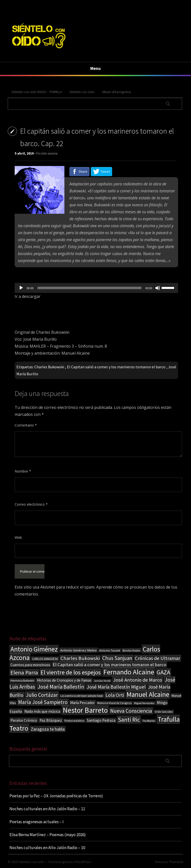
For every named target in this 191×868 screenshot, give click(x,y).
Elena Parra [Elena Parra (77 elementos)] (24, 672)
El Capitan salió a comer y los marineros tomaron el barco (116, 367)
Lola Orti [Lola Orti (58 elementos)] (115, 695)
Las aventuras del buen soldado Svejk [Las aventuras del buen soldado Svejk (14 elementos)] (82, 696)
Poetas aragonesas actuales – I (37, 822)
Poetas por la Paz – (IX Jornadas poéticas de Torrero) (56, 796)
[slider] (90, 288)
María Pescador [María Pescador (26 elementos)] (82, 703)
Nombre (23, 471)
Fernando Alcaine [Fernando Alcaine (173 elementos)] (129, 672)
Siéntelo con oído (82, 92)
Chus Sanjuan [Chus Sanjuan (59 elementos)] (117, 658)
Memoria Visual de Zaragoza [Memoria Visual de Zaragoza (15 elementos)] (114, 703)
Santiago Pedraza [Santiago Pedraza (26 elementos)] (101, 720)
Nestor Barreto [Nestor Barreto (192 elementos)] (85, 710)
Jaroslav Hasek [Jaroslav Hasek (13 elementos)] (102, 681)
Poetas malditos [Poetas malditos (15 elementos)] (74, 721)
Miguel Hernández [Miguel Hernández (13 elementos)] (144, 703)
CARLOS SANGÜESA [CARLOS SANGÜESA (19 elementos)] (45, 659)
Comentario (26, 425)
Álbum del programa (116, 92)
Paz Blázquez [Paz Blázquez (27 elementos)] (51, 720)
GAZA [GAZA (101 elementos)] (163, 672)
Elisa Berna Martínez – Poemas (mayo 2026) (48, 835)
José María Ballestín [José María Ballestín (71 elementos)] (61, 687)
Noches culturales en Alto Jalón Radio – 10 (47, 848)
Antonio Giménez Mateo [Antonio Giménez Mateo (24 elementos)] (78, 650)
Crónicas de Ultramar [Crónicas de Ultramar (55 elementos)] (157, 658)
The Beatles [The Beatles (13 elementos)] (149, 721)
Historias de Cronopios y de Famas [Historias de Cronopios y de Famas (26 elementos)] (64, 680)
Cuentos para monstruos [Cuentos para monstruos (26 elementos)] (30, 665)
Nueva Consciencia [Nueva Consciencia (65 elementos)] (131, 711)
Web (18, 537)
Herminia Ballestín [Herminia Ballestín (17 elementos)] (22, 680)
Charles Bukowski (49, 367)
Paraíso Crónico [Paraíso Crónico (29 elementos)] (24, 720)
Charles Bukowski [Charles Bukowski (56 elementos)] (80, 658)
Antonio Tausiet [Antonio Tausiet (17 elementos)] (110, 650)
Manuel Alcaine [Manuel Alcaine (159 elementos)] (148, 694)
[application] (96, 288)
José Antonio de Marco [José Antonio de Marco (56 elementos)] (138, 680)
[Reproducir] (21, 288)
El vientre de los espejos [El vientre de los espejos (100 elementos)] (71, 672)
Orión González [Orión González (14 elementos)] (164, 712)
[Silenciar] (158, 288)
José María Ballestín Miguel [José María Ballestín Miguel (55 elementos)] (116, 687)
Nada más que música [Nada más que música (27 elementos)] (42, 711)
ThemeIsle (176, 862)
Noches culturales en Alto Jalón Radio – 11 (47, 809)
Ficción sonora (47, 153)
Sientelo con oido (31, 862)
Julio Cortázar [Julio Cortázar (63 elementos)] (42, 695)
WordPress (83, 862)
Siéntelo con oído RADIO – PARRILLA (37, 92)
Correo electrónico (31, 504)
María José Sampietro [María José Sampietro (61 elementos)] (43, 702)
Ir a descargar (28, 296)
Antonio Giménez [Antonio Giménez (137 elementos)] (34, 649)
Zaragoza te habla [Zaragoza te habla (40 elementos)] (48, 729)
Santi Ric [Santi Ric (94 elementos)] (129, 720)
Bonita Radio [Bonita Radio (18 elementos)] (131, 650)
